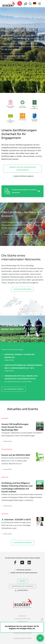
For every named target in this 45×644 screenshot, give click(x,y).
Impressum (23, 616)
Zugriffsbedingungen (23, 619)
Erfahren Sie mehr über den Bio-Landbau (19, 234)
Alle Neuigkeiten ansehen (22, 543)
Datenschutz (23, 622)
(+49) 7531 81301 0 (22, 590)
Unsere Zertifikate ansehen (24, 176)
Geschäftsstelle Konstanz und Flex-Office (24, 379)
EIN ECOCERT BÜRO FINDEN (22, 289)
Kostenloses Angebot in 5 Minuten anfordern (24, 191)
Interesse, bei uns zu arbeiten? (22, 586)
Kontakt (22, 581)
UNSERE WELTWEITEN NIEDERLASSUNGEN (24, 573)
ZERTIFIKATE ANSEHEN (24, 570)
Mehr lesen (8, 441)
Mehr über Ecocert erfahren (14, 56)
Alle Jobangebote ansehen (13, 389)
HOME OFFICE (24, 357)
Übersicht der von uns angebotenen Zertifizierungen (22, 169)
